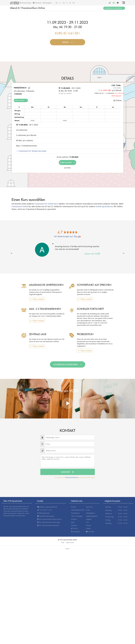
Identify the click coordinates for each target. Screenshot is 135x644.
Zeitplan (89, 519)
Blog (73, 522)
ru (74, 3)
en (57, 3)
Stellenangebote (92, 516)
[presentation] (12, 253)
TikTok (74, 528)
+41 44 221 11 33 (45, 510)
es (70, 3)
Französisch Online (20, 206)
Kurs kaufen (21, 100)
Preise (73, 507)
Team (88, 510)
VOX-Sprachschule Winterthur (48, 525)
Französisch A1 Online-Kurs (46, 204)
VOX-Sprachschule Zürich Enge (49, 522)
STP (87, 522)
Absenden (68, 472)
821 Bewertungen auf (68, 236)
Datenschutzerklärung (71, 477)
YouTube (90, 532)
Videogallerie (90, 513)
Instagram (47, 3)
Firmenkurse (75, 513)
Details (67, 42)
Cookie (88, 528)
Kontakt (74, 519)
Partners (74, 525)
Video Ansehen (34, 299)
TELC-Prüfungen (77, 516)
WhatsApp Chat (44, 513)
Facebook (37, 3)
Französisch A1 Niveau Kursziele (31, 151)
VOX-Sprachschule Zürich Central (49, 519)
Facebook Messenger (46, 516)
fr (64, 3)
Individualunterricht (78, 510)
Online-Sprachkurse (104, 206)
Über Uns (89, 507)
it (67, 3)
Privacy (88, 525)
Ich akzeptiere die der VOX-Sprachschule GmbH (75, 477)
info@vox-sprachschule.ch (47, 507)
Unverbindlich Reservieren (114, 8)
